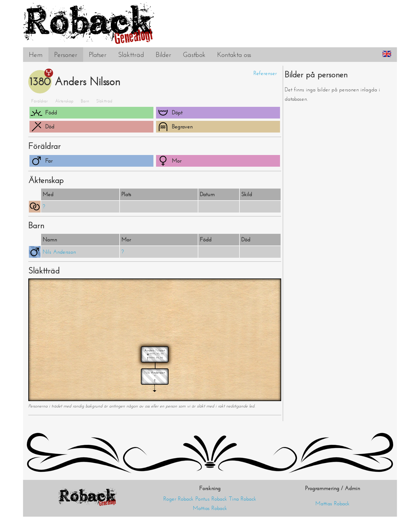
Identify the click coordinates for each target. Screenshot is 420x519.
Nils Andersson (59, 252)
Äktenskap (64, 101)
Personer (66, 55)
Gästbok (194, 55)
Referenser (265, 73)
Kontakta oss (234, 55)
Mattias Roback (210, 508)
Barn (85, 101)
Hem (36, 55)
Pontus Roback (211, 499)
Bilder (163, 55)
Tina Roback (243, 499)
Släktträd (131, 55)
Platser (98, 55)
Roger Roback (178, 499)
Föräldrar (40, 101)
